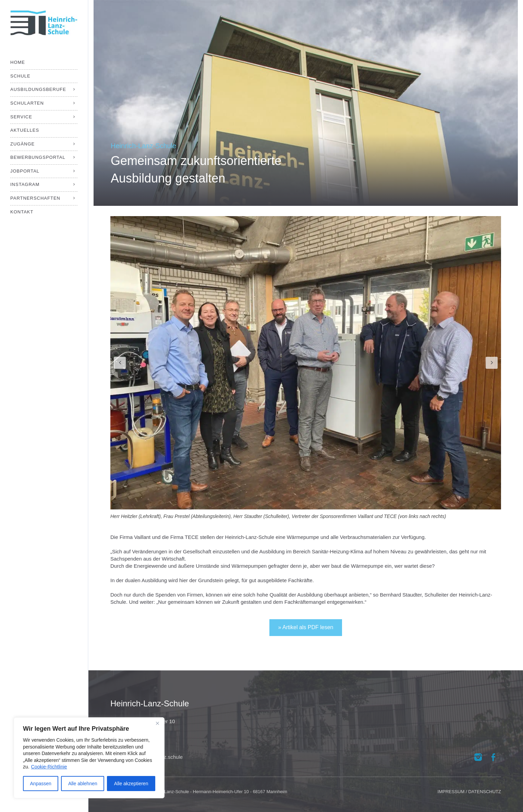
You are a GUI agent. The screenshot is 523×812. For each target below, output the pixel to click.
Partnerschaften (35, 198)
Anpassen (41, 784)
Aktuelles (25, 130)
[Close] (157, 723)
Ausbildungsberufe (38, 89)
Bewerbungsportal (38, 157)
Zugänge (22, 144)
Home (18, 62)
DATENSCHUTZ (485, 792)
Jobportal (25, 171)
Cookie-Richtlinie (49, 767)
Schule (20, 76)
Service (21, 117)
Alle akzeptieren (131, 784)
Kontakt (22, 212)
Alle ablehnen (83, 784)
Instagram (25, 184)
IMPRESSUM (451, 792)
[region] (89, 758)
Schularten (27, 103)
